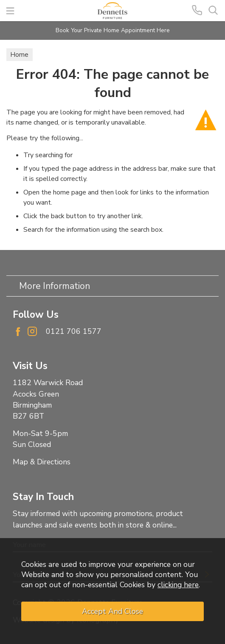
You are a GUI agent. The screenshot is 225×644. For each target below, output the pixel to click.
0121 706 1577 (74, 331)
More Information (55, 286)
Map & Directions (42, 462)
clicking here (178, 585)
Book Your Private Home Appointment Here (113, 30)
